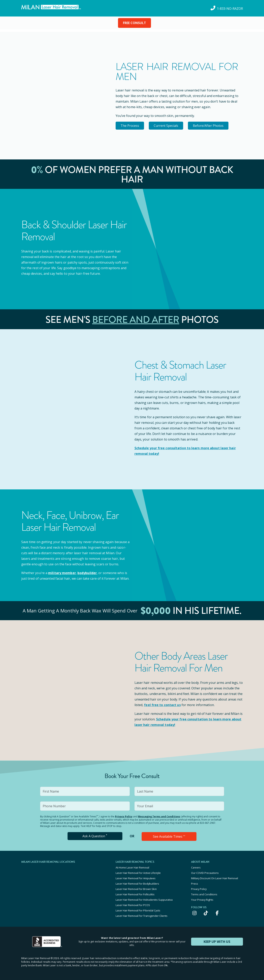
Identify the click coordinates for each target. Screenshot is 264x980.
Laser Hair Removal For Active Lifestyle (138, 873)
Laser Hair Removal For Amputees (136, 878)
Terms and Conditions (204, 894)
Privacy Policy (124, 817)
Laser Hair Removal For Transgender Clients (142, 916)
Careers (196, 867)
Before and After (136, 320)
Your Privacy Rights (202, 900)
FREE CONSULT (134, 23)
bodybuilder (87, 573)
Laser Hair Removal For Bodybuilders (137, 884)
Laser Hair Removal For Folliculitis (135, 894)
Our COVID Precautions (205, 873)
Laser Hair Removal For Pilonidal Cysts (138, 910)
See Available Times (169, 836)
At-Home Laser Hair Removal (132, 867)
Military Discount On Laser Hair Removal (215, 878)
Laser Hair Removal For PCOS (133, 905)
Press (195, 884)
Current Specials (166, 126)
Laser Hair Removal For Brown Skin (136, 889)
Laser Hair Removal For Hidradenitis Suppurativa (144, 900)
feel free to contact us (162, 705)
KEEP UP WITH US (217, 942)
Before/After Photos (208, 126)
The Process (130, 126)
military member (62, 573)
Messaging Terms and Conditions (159, 817)
